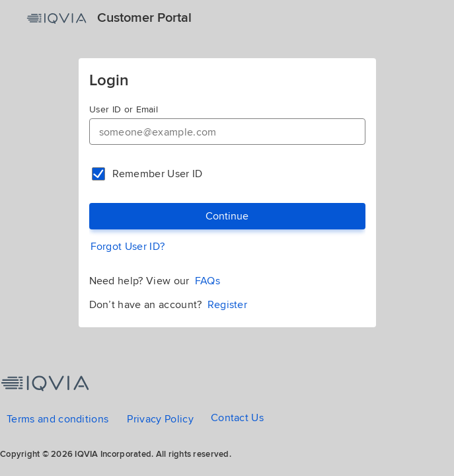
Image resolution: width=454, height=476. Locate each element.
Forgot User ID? (128, 247)
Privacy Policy (160, 419)
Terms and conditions (57, 419)
